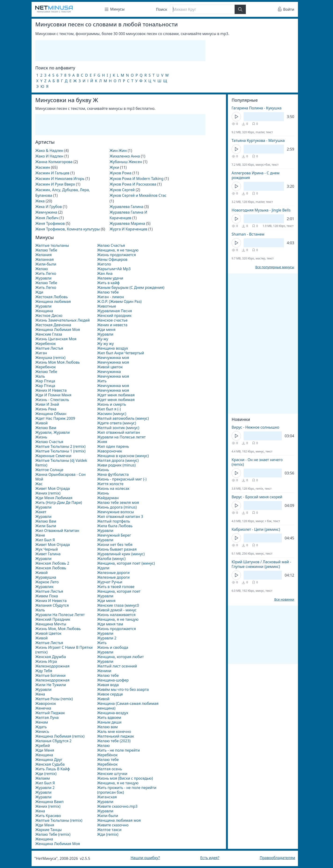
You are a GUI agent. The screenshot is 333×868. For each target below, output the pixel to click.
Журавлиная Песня (114, 311)
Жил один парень (113, 446)
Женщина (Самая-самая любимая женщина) (128, 706)
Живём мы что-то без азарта (123, 689)
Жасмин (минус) (112, 414)
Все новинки (284, 599)
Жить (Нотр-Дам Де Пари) (59, 502)
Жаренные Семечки (53, 456)
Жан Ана (105, 273)
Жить (102, 381)
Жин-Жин (118, 151)
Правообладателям (277, 858)
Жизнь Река (46, 409)
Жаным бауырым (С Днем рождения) (131, 287)
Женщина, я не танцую (118, 250)
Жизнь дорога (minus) (117, 507)
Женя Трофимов (50, 223)
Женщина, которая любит (120, 657)
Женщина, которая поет (119, 591)
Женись (42, 732)
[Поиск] (202, 9)
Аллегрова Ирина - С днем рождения (256, 175)
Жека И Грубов (49, 207)
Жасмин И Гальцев (52, 173)
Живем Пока (47, 596)
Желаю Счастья (49, 442)
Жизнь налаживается (116, 615)
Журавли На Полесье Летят (60, 615)
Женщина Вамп (49, 802)
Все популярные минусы (275, 267)
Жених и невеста (112, 325)
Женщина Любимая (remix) (60, 736)
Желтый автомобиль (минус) (123, 418)
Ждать (41, 727)
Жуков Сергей (122, 190)
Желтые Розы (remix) (54, 699)
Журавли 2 (45, 788)
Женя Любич (47, 218)
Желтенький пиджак (115, 736)
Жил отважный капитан (118, 432)
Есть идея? (210, 858)
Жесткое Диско (49, 316)
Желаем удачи (110, 278)
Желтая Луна (47, 717)
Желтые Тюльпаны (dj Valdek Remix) (61, 463)
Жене (40, 535)
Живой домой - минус (117, 610)
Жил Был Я (45, 540)
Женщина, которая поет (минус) (126, 563)
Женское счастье (112, 320)
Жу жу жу (105, 344)
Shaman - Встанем (248, 234)
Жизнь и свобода (113, 647)
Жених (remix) (48, 493)
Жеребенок (46, 344)
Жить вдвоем (109, 717)
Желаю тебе (108, 292)
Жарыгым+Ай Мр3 (114, 269)
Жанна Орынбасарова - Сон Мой (60, 477)
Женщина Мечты (51, 624)
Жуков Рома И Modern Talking (137, 179)
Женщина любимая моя (119, 820)
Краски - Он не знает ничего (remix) (257, 462)
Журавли (43, 278)
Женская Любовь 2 (52, 563)
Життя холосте (110, 484)
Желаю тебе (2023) (114, 741)
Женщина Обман (51, 414)
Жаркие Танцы (48, 830)
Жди (39, 292)
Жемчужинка (109, 372)
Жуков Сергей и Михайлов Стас (138, 195)
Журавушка (46, 577)
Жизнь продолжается (116, 255)
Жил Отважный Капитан (57, 531)
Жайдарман (108, 498)
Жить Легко (46, 273)
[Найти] (240, 9)
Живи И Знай (47, 404)
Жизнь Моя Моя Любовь (57, 362)
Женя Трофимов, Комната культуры (68, 229)
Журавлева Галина (127, 207)
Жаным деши (109, 722)
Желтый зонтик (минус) (118, 428)
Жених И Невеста (51, 390)
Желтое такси (109, 830)
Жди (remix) (46, 774)
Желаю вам (107, 727)
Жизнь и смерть (111, 404)
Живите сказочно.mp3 (117, 806)
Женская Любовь (51, 568)
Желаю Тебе (46, 250)
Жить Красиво (48, 816)
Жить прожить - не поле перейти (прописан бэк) (127, 790)
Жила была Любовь (115, 526)
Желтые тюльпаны (52, 245)
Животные (106, 306)
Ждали (103, 568)
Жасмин (43, 167)
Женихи (104, 671)
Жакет (41, 512)
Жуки (114, 167)
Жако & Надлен (49, 151)
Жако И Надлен (49, 156)
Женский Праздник (53, 619)
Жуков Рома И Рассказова (133, 184)
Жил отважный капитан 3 (120, 516)
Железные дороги (113, 573)
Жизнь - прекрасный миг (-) (122, 479)
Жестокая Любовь (52, 297)
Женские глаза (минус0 (118, 605)
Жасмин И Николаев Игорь (60, 179)
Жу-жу (103, 339)
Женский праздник (114, 316)
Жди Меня (45, 750)
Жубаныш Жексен (126, 162)
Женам (42, 722)
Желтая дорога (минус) (118, 460)
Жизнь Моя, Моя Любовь (58, 629)
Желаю (42, 269)
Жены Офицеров (112, 259)
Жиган (41, 353)
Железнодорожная (52, 666)
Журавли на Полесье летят (121, 437)
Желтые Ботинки (50, 675)
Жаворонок (46, 703)
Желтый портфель (113, 521)
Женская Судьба (50, 764)
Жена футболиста (113, 474)
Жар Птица (45, 381)
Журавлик (44, 587)
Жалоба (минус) (111, 559)
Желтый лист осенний (117, 666)
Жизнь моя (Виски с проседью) (125, 778)
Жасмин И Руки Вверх (55, 184)
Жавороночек (109, 451)
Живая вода (108, 685)
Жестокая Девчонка (53, 325)
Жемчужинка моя (113, 358)
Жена (40, 694)
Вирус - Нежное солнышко (255, 427)
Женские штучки (112, 774)
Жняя (102, 442)
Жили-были (46, 264)
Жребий (43, 746)
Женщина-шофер (113, 680)
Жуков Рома (121, 173)
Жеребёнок (107, 755)
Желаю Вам (46, 428)
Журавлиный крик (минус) (121, 554)
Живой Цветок (48, 633)
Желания (43, 255)
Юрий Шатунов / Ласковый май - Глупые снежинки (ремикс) (261, 564)
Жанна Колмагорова (54, 162)
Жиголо (104, 264)
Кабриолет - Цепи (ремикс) (256, 529)
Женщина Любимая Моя (58, 330)
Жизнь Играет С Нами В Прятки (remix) (64, 650)
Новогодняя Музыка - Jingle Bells (261, 210)
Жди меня (106, 330)
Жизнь (41, 437)
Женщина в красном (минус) (123, 456)
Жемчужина (46, 212)
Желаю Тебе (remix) (53, 834)
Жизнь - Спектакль (52, 400)
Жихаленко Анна (125, 156)
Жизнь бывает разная (117, 549)
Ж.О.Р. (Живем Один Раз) (119, 301)
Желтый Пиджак (50, 713)
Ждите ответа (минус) (116, 423)
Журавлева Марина (127, 223)
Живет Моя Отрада (53, 488)
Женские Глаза (49, 334)
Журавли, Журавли (52, 432)
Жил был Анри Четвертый (120, 353)
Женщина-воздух (113, 713)
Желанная (45, 259)
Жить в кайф (108, 283)
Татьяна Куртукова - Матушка (258, 140)
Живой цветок (110, 367)
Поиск (162, 9)
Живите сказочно (113, 825)
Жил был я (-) (109, 409)
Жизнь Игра (46, 661)
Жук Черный (47, 549)
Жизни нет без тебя (115, 545)
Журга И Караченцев (129, 229)
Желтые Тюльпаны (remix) (59, 820)
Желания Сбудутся (52, 605)
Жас (39, 484)
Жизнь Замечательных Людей (63, 320)
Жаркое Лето (47, 582)
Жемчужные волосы (115, 512)
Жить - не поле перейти (118, 750)
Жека (40, 201)
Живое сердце (110, 694)
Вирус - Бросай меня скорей (257, 497)
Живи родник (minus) (116, 465)
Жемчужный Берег (114, 535)
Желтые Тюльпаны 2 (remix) (60, 446)
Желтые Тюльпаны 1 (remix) (60, 451)
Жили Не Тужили (51, 685)
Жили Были (46, 526)
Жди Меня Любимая (54, 498)
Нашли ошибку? (145, 858)
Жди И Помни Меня (53, 395)
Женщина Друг (49, 760)
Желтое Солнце (49, 470)
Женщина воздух (112, 348)
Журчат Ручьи (110, 582)
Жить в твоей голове (116, 587)
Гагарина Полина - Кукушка (257, 108)
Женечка (43, 708)
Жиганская (107, 797)
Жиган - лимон (110, 297)
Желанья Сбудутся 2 (53, 741)
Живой (41, 423)
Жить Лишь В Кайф (53, 769)
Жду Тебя (44, 671)
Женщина (44, 311)
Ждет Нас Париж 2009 (55, 418)
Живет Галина (48, 554)
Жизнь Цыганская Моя (56, 339)
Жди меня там (110, 624)
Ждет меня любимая (116, 395)
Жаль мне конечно (114, 732)
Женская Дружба (51, 657)
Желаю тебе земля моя (118, 502)
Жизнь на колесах (113, 488)
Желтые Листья (49, 348)
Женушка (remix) (50, 358)
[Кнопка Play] (236, 117)
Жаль (40, 376)
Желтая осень (109, 769)
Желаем (43, 778)
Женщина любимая (53, 301)
